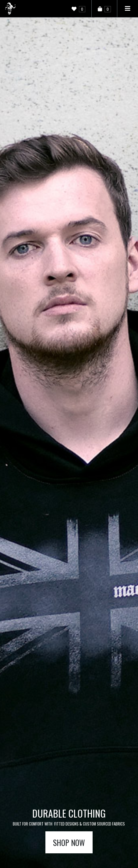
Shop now (69, 842)
